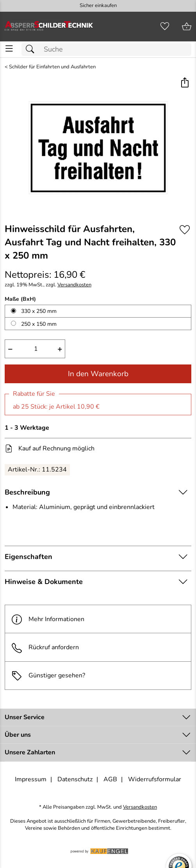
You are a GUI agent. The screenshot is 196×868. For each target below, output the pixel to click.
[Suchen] (32, 49)
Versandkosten (74, 285)
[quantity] (35, 349)
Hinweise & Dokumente (44, 582)
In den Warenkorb (98, 374)
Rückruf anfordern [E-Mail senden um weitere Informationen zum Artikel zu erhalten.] (54, 647)
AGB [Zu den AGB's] (110, 779)
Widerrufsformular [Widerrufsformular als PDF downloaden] (155, 779)
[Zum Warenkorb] (187, 27)
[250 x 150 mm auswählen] (13, 323)
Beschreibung (27, 492)
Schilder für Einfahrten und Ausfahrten (52, 67)
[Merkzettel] (165, 27)
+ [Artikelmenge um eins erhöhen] (60, 349)
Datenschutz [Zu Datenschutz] (75, 779)
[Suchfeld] (106, 49)
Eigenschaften (29, 557)
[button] (184, 83)
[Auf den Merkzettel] (185, 230)
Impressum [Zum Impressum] (31, 779)
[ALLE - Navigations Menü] (9, 49)
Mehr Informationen (48, 619)
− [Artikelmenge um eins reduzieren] (10, 349)
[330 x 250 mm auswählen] (13, 311)
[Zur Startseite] (49, 27)
